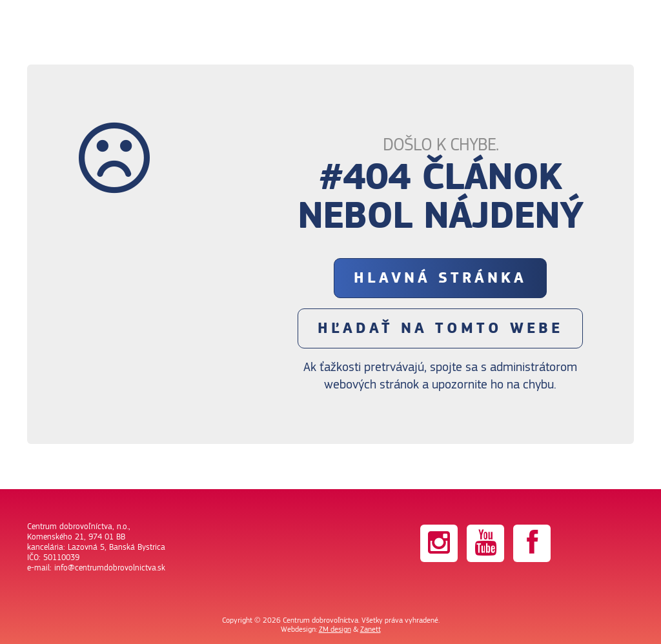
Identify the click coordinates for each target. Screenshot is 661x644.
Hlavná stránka (440, 278)
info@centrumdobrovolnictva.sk (110, 568)
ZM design (335, 629)
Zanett (371, 629)
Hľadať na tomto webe (440, 328)
